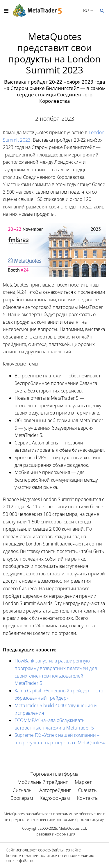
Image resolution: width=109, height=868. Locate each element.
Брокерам (22, 798)
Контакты (88, 798)
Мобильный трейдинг (43, 782)
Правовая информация (54, 834)
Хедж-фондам (55, 798)
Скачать (87, 790)
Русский (85, 10)
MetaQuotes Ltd (72, 828)
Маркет (83, 782)
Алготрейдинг (55, 790)
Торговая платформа (54, 774)
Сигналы (22, 790)
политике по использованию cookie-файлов (50, 858)
